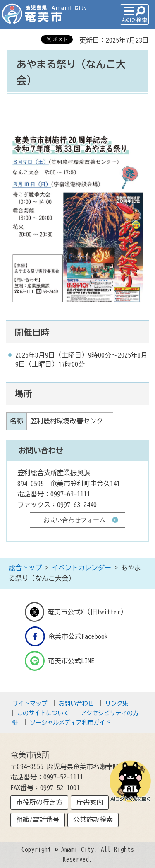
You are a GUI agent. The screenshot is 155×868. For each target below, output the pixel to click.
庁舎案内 (90, 802)
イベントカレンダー (81, 568)
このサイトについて (43, 713)
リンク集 (117, 703)
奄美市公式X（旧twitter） (76, 612)
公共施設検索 (93, 820)
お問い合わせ (76, 703)
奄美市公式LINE (60, 661)
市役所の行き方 (39, 802)
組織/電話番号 (38, 820)
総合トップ (25, 568)
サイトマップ (30, 703)
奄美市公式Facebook (66, 636)
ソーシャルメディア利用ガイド (70, 722)
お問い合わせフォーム (74, 520)
